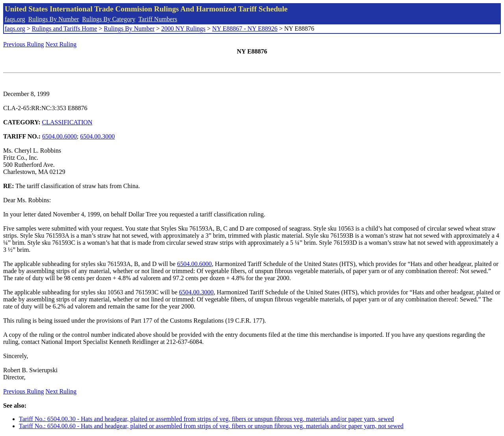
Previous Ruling (24, 44)
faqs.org (15, 19)
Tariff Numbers (158, 19)
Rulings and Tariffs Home (65, 29)
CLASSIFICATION (67, 122)
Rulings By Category (109, 19)
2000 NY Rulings (183, 29)
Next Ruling (61, 44)
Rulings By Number (54, 19)
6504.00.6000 (59, 136)
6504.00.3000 (98, 136)
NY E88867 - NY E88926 (245, 29)
